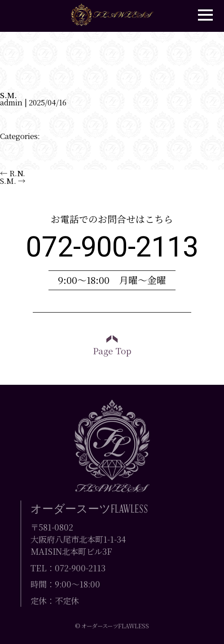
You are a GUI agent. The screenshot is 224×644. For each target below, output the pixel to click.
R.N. (13, 173)
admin (11, 102)
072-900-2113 (112, 247)
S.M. (9, 95)
